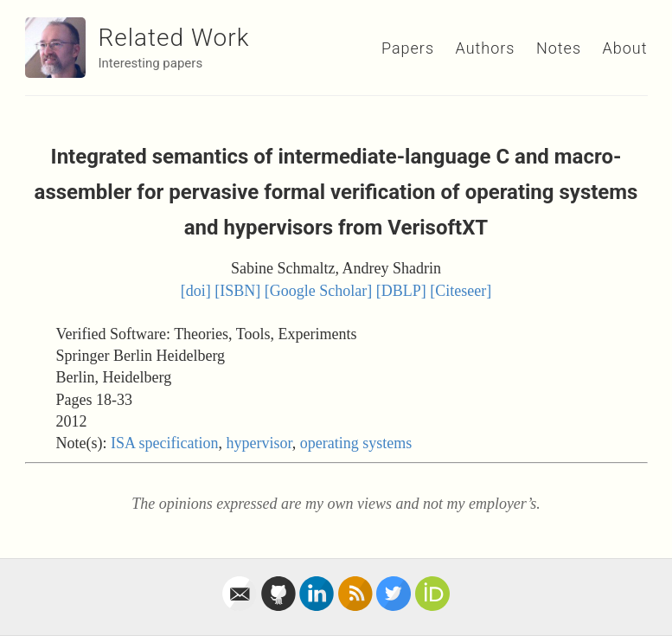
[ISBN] (237, 291)
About (625, 48)
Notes (559, 48)
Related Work (174, 38)
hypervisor (259, 443)
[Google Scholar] (318, 291)
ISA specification (164, 443)
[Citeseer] (461, 291)
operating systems (356, 443)
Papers (408, 48)
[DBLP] (401, 291)
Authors (486, 48)
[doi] (196, 291)
